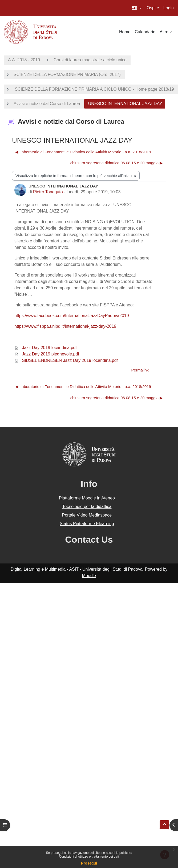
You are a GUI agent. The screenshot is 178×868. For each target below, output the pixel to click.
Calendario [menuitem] (145, 32)
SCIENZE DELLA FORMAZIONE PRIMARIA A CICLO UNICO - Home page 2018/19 (94, 89)
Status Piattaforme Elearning (87, 524)
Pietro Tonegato (48, 192)
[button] (137, 8)
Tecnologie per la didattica (87, 507)
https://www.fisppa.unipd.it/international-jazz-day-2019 (65, 326)
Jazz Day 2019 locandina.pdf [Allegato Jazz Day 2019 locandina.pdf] (46, 348)
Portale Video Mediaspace (87, 515)
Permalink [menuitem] (140, 370)
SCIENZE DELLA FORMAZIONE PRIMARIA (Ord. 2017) (67, 75)
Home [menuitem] (125, 32)
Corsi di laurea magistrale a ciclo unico (90, 60)
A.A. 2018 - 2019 (24, 60)
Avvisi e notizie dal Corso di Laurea (47, 104)
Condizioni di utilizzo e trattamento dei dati (89, 857)
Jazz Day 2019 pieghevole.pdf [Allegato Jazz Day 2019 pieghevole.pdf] (47, 354)
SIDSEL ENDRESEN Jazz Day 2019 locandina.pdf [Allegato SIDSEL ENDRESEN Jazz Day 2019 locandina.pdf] (66, 360)
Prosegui (89, 863)
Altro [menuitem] (164, 32)
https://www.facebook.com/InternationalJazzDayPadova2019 (72, 316)
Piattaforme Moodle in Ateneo (87, 498)
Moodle (89, 576)
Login (169, 8)
